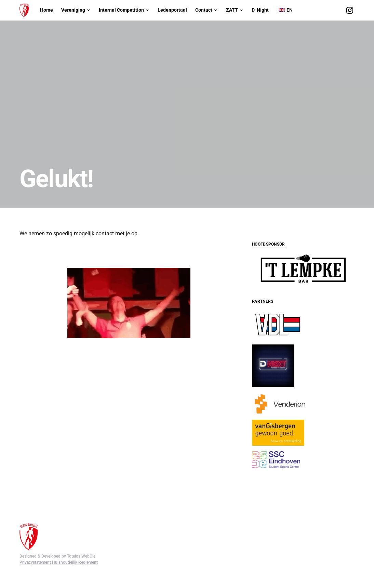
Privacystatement (35, 552)
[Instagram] (350, 10)
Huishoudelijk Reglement (75, 552)
